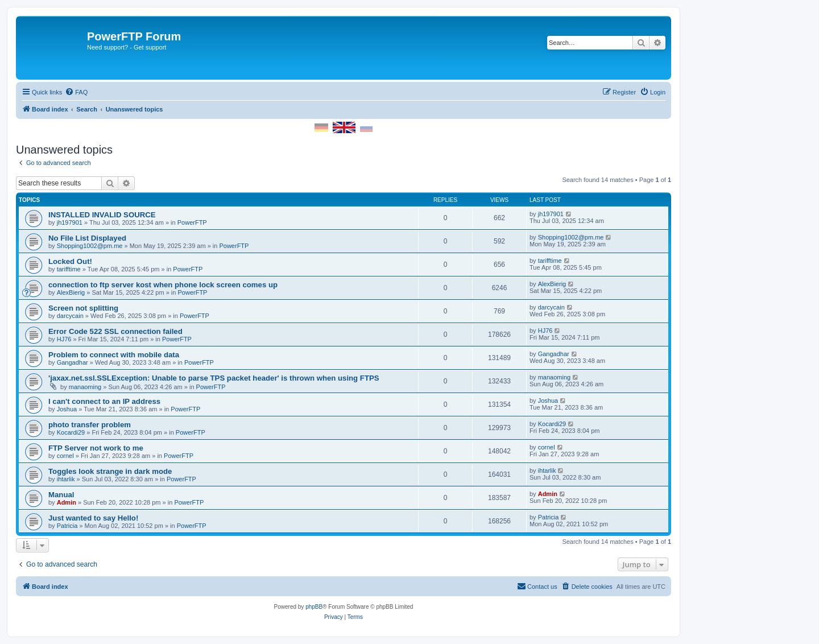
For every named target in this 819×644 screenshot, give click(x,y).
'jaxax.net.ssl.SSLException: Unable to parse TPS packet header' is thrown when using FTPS (214, 378)
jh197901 (70, 222)
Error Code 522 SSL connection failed (115, 331)
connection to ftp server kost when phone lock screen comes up (163, 285)
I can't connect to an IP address (104, 401)
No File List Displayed (87, 238)
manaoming (85, 387)
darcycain (70, 316)
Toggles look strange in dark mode (110, 471)
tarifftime (69, 269)
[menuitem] (76, 92)
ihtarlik (66, 479)
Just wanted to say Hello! (93, 518)
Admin (67, 502)
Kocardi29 (71, 432)
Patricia (67, 526)
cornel (65, 456)
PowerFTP (192, 222)
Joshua (67, 409)
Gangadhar (73, 362)
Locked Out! (70, 261)
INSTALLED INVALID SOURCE (102, 215)
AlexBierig (71, 292)
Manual (61, 495)
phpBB (314, 607)
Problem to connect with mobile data (114, 355)
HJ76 (64, 339)
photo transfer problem (90, 425)
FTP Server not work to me (96, 448)
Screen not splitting (83, 308)
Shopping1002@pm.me (90, 246)
